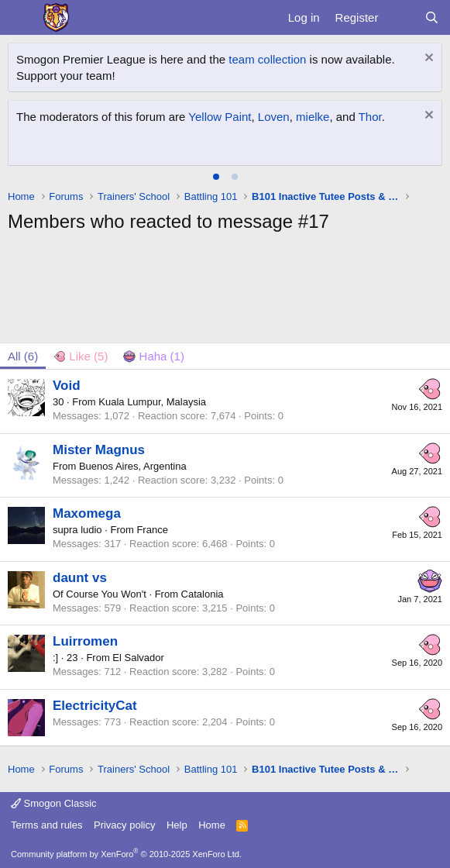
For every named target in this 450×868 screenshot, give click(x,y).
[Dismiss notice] (427, 59)
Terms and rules (46, 825)
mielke (313, 117)
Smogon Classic (54, 803)
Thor (370, 117)
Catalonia (203, 594)
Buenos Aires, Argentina (133, 466)
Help (177, 825)
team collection (267, 59)
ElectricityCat (95, 706)
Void (67, 386)
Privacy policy (124, 825)
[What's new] (401, 17)
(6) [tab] (23, 356)
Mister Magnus (99, 450)
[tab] (216, 177)
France (152, 530)
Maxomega (87, 513)
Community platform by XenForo (126, 854)
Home (212, 825)
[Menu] (21, 18)
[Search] (432, 17)
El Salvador (138, 658)
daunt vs (80, 578)
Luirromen (85, 641)
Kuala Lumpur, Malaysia (152, 402)
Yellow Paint (220, 117)
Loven (274, 117)
